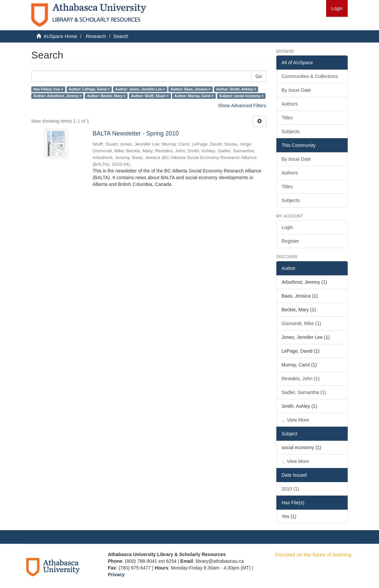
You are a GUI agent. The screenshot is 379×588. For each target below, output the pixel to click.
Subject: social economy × (241, 96)
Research (96, 36)
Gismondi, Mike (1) (301, 323)
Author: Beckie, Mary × (106, 96)
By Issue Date (296, 90)
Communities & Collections (310, 76)
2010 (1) (290, 489)
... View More (295, 420)
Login (287, 227)
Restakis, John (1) (301, 379)
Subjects (291, 131)
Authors (290, 104)
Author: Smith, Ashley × (236, 89)
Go (259, 76)
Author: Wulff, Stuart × (150, 96)
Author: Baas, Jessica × (191, 89)
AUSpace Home (60, 36)
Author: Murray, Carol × (194, 96)
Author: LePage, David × (89, 89)
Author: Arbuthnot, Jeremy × (57, 96)
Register (290, 241)
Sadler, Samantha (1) (304, 392)
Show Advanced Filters (242, 106)
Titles (287, 118)
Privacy (116, 575)
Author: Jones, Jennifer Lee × (140, 89)
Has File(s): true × (48, 89)
